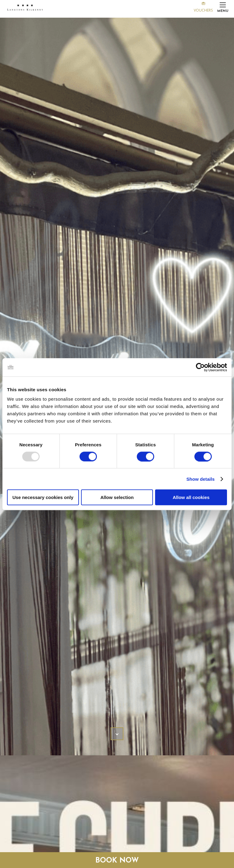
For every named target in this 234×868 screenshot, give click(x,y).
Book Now (117, 861)
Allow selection (117, 497)
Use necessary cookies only (43, 497)
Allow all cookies (191, 497)
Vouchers (203, 7)
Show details (201, 479)
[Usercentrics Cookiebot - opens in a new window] (200, 367)
